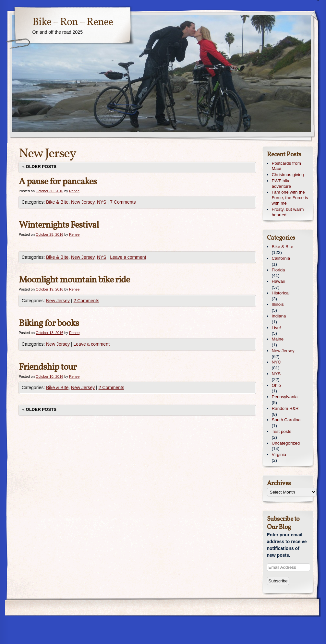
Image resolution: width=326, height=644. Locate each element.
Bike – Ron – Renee (73, 22)
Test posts (282, 431)
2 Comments (86, 301)
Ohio (276, 385)
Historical (281, 293)
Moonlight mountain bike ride (74, 280)
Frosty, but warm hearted (288, 212)
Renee (74, 191)
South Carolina (286, 420)
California (281, 258)
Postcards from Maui (286, 166)
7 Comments (123, 202)
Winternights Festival (59, 225)
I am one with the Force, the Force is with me (290, 198)
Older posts (40, 167)
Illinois (278, 304)
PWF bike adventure (282, 184)
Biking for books (49, 323)
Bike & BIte (57, 202)
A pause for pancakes (58, 182)
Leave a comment (128, 257)
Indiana (279, 316)
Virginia (279, 454)
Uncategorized (286, 443)
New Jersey (83, 202)
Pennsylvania (285, 397)
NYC (276, 362)
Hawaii (278, 281)
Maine (278, 339)
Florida (278, 270)
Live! (276, 328)
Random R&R (285, 408)
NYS (102, 202)
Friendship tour (48, 367)
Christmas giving (288, 175)
